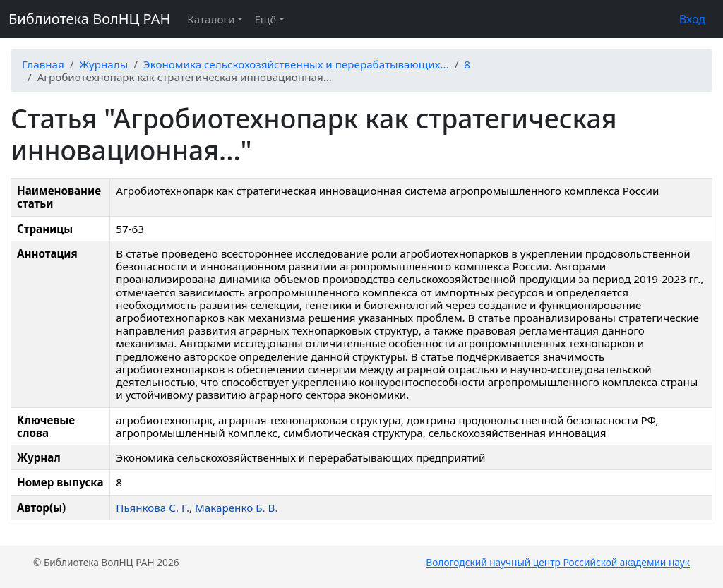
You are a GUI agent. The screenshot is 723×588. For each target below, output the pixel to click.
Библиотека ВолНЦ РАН (89, 19)
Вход (692, 19)
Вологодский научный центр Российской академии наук (558, 562)
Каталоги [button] (211, 19)
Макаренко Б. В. (236, 508)
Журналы (103, 64)
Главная (43, 64)
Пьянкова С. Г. (153, 508)
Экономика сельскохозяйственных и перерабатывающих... (296, 64)
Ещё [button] (265, 19)
